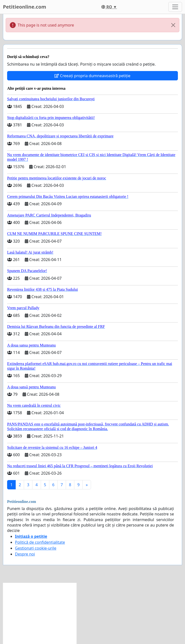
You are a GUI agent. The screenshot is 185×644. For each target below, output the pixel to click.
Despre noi (25, 554)
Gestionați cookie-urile (36, 548)
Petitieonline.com (25, 7)
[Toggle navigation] (175, 7)
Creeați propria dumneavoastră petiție (92, 76)
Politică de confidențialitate (40, 542)
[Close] (173, 25)
